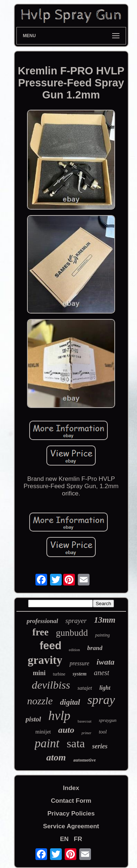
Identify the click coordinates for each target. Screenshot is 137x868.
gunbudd (72, 633)
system (80, 674)
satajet (85, 688)
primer (86, 733)
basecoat (85, 721)
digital (70, 702)
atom (56, 757)
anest (102, 673)
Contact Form (71, 801)
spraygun (107, 720)
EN (64, 839)
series (100, 746)
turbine (59, 674)
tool (103, 732)
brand (95, 648)
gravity (45, 660)
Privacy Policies (71, 813)
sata (76, 743)
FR (78, 839)
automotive (84, 760)
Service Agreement (71, 826)
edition (74, 650)
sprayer (76, 621)
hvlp (59, 716)
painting (102, 635)
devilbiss (51, 685)
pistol (33, 719)
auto (66, 730)
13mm (105, 620)
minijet (43, 732)
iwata (105, 662)
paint (47, 743)
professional (42, 621)
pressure (79, 663)
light (105, 688)
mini (39, 673)
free (41, 632)
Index (71, 788)
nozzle (40, 701)
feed (51, 646)
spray (101, 700)
